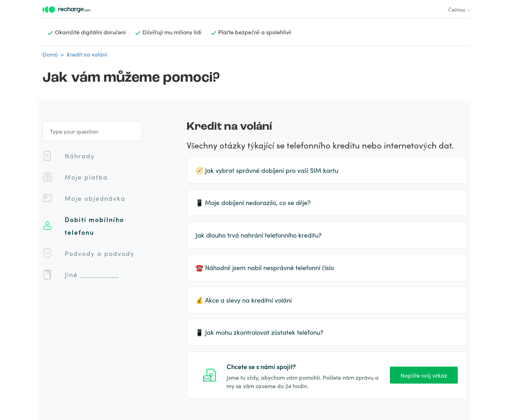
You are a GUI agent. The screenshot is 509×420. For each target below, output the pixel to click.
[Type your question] (92, 131)
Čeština (460, 10)
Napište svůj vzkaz (424, 375)
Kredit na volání (87, 54)
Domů (50, 54)
